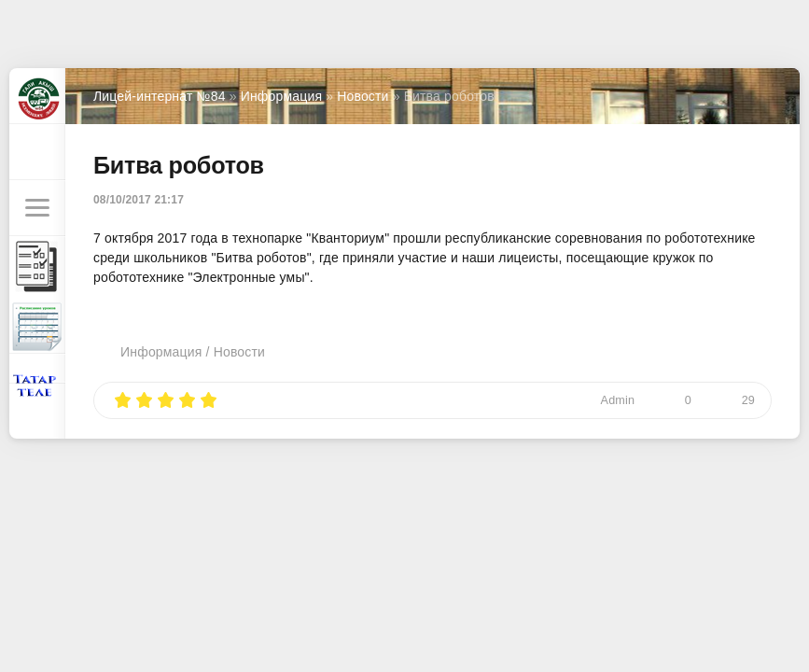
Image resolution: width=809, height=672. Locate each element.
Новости (239, 352)
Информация (161, 352)
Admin (618, 400)
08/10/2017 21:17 (139, 200)
